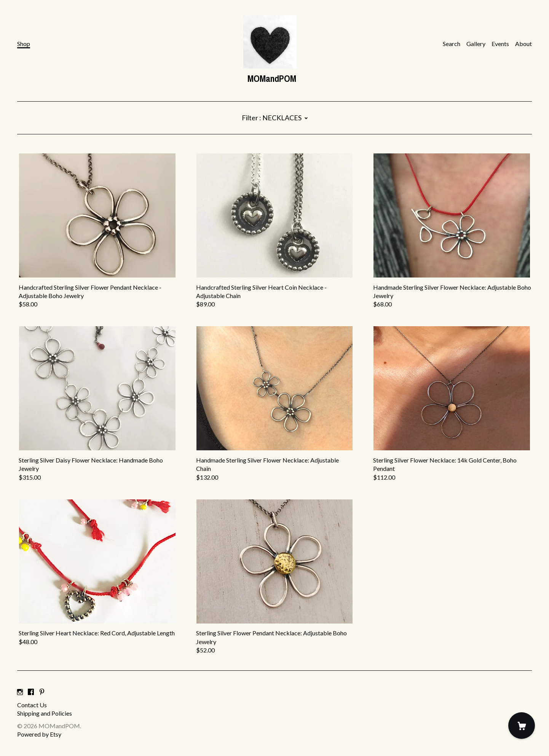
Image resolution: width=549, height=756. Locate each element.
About (523, 44)
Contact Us (32, 705)
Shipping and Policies (45, 713)
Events (500, 44)
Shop (24, 44)
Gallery (476, 44)
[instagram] (20, 692)
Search (452, 44)
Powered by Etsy (39, 734)
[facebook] (31, 692)
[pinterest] (42, 692)
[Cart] (522, 726)
